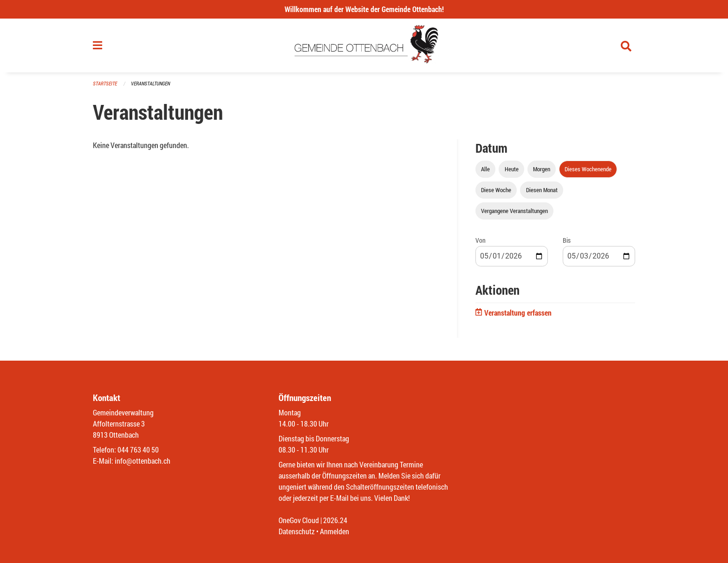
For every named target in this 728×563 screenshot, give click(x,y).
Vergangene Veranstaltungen (514, 211)
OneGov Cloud (299, 520)
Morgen (542, 169)
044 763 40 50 (138, 450)
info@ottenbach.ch (143, 461)
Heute (512, 169)
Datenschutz (297, 531)
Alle (485, 169)
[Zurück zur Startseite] (364, 45)
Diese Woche (496, 190)
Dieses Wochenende (588, 169)
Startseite (105, 83)
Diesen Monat (542, 190)
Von (481, 240)
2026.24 (335, 520)
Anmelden (335, 531)
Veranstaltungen (150, 83)
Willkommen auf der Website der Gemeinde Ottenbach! (364, 9)
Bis (567, 240)
